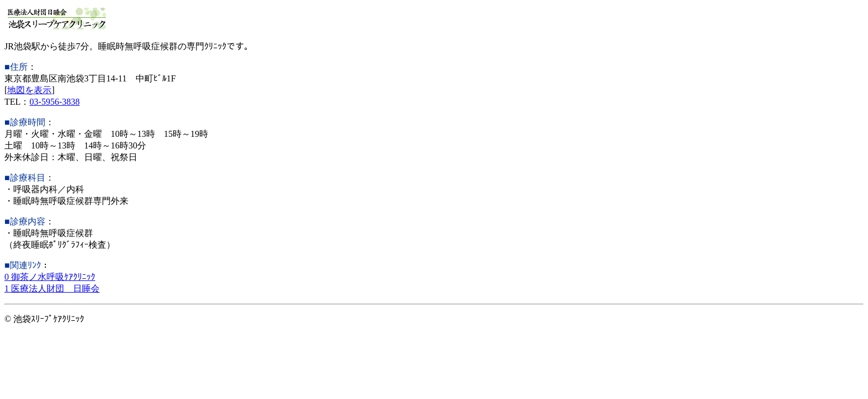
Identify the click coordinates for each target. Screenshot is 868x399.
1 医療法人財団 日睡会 (52, 288)
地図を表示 (29, 90)
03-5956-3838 (55, 102)
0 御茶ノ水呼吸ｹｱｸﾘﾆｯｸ (50, 277)
